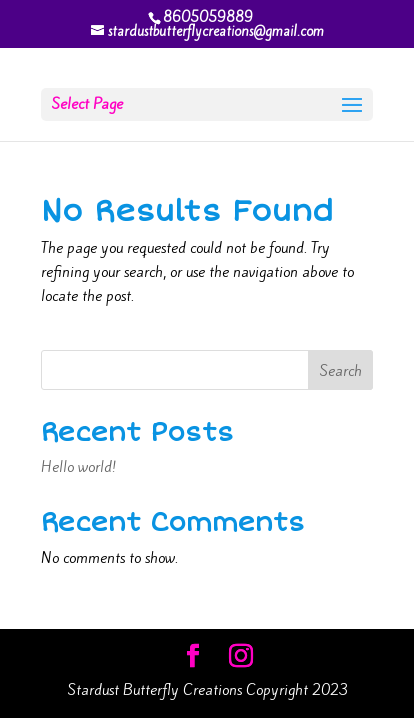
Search (340, 371)
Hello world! (78, 467)
